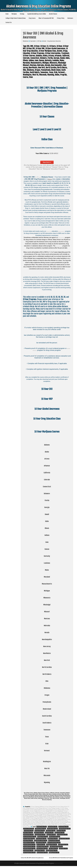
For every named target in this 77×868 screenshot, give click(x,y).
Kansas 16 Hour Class (32, 812)
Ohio (47, 681)
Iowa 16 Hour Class (49, 833)
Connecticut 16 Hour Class (30, 810)
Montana (47, 618)
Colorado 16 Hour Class (61, 808)
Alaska (47, 451)
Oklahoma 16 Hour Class (52, 845)
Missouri (47, 611)
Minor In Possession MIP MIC (46, 18)
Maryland (47, 577)
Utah (47, 743)
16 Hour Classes (35, 807)
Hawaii (47, 514)
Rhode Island (47, 709)
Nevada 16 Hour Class (48, 817)
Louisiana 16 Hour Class (57, 812)
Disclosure (70, 18)
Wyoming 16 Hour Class (54, 852)
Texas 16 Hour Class (53, 849)
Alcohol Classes (53, 14)
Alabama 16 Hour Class (46, 807)
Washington (47, 761)
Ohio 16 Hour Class (55, 819)
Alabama (47, 445)
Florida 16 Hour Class (43, 810)
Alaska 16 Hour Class (58, 807)
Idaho (47, 521)
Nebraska (47, 625)
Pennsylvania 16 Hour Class (45, 821)
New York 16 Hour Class (58, 818)
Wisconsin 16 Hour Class (58, 825)
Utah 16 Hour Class (36, 824)
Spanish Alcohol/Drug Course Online (37, 14)
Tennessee (47, 729)
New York (47, 660)
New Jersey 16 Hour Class (30, 818)
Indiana (47, 535)
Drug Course (32, 18)
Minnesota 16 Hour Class (29, 815)
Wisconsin (47, 775)
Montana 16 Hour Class (53, 839)
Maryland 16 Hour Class (35, 814)
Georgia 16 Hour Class (55, 810)
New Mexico (47, 653)
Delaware (47, 493)
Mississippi (47, 604)
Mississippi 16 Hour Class (43, 815)
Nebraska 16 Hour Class (35, 817)
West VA (47, 768)
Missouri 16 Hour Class (56, 815)
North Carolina (47, 667)
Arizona (47, 458)
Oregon (47, 695)
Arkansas (47, 465)
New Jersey (47, 646)
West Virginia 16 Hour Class (44, 825)
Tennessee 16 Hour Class (60, 822)
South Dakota (47, 722)
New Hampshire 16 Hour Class (62, 817)
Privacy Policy (61, 18)
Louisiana (47, 563)
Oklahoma (47, 688)
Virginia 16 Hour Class (60, 824)
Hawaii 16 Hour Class (51, 831)
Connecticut (47, 486)
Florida (47, 500)
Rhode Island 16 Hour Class (60, 821)
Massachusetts (47, 584)
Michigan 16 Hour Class (64, 814)
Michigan (47, 590)
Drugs (41, 177)
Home (7, 14)
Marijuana (14, 14)
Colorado (47, 479)
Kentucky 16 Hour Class (44, 812)
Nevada (47, 632)
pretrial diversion (66, 231)
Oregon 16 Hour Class (32, 821)
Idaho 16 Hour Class (32, 811)
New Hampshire (47, 639)
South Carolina (47, 716)
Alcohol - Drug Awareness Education (52, 41)
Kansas (47, 549)
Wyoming (47, 782)
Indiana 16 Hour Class (54, 811)
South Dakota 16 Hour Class (46, 822)
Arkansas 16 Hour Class (35, 808)
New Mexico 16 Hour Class (44, 818)
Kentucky (47, 556)
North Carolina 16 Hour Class (54, 843)
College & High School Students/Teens (16, 18)
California (47, 472)
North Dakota (47, 674)
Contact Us (9, 22)
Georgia (47, 507)
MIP (37, 177)
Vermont (47, 750)
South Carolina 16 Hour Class (30, 822)
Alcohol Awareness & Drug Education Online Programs (38, 9)
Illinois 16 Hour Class (43, 811)
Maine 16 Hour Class (51, 835)
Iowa (47, 542)
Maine (47, 570)
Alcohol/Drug (50, 231)
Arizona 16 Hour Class (63, 827)
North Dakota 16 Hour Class (42, 819)
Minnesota (47, 597)
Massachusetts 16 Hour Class (50, 814)
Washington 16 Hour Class (30, 825)
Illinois (47, 528)
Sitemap (22, 14)
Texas (47, 736)
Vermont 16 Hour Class (47, 824)
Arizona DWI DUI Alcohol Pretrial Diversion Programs (56, 860)
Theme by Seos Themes (58, 865)
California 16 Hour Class (48, 808)
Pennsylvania (47, 702)
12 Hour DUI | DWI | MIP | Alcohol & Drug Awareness (37, 858)
